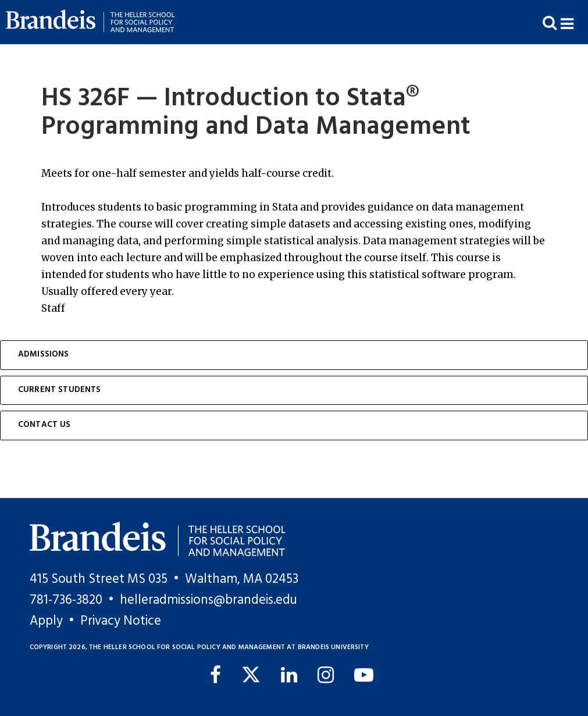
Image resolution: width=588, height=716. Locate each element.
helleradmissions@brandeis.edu (209, 600)
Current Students (60, 390)
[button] (574, 22)
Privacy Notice (121, 621)
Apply (46, 621)
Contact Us (44, 425)
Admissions (44, 355)
